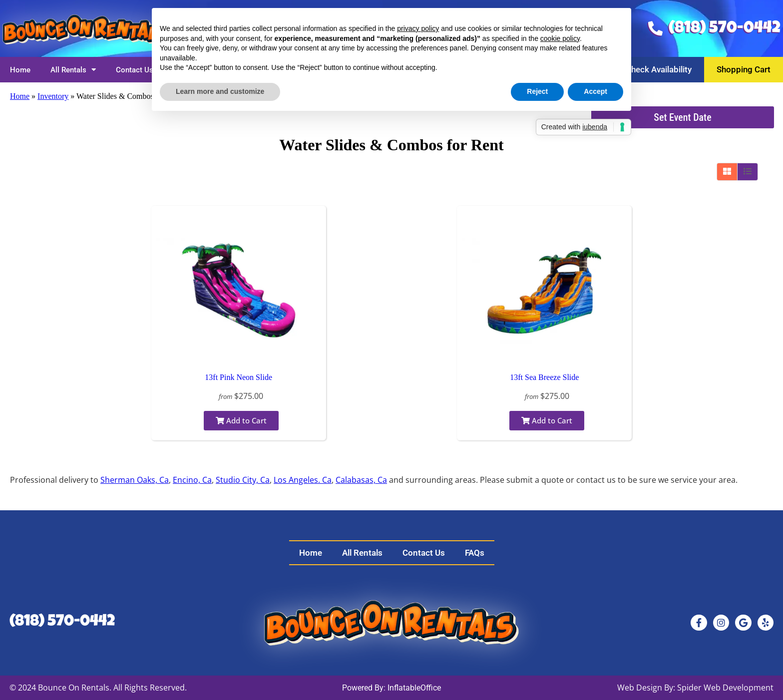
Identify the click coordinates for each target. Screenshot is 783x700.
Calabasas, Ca (361, 480)
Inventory (53, 96)
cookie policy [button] (560, 38)
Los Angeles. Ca (303, 480)
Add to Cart (241, 420)
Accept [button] (595, 91)
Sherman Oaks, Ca (135, 480)
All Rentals (73, 70)
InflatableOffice (414, 688)
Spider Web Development (725, 688)
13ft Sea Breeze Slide (544, 377)
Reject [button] (537, 91)
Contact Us (135, 70)
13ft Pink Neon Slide (238, 377)
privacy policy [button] (418, 28)
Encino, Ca (192, 480)
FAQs (475, 553)
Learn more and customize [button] (220, 91)
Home (20, 70)
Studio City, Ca (243, 480)
